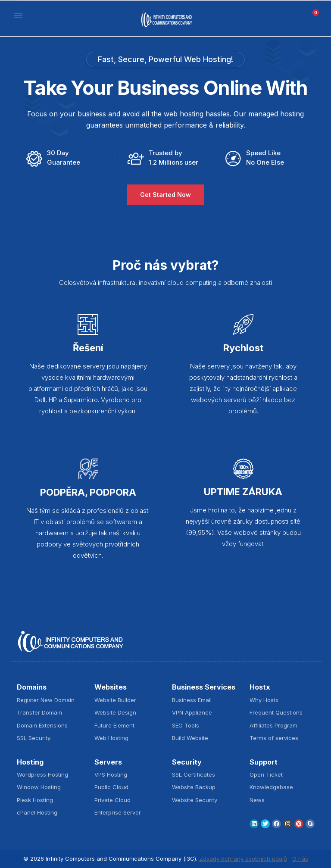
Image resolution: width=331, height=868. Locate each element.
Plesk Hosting (35, 800)
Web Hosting (111, 738)
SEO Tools (186, 725)
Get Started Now (165, 195)
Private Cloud (112, 800)
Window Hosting (39, 787)
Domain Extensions (42, 725)
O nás (300, 859)
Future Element (114, 725)
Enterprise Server (118, 812)
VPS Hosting (111, 774)
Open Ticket (266, 774)
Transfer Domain (39, 712)
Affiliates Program (273, 725)
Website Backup (194, 787)
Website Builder (115, 700)
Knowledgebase (271, 787)
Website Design (115, 712)
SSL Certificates (194, 774)
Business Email (192, 700)
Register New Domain (46, 700)
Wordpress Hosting (42, 774)
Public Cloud (111, 787)
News (257, 800)
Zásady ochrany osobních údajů (243, 859)
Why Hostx (264, 700)
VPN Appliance (192, 712)
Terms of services (274, 738)
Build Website (190, 738)
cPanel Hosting (37, 812)
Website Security (195, 800)
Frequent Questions (276, 712)
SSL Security (34, 738)
